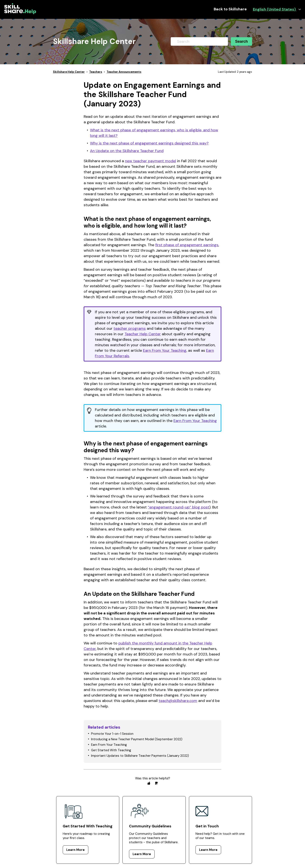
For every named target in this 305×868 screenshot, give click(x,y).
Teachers (96, 72)
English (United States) (275, 9)
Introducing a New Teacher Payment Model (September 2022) (137, 739)
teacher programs (130, 328)
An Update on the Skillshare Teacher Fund (127, 151)
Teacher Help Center (143, 334)
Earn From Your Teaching (165, 350)
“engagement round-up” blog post (179, 507)
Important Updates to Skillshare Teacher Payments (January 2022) (140, 756)
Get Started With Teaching (111, 750)
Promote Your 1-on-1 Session (112, 734)
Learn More (76, 850)
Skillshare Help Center (69, 72)
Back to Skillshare (230, 9)
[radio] (149, 783)
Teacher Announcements (124, 72)
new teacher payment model (150, 161)
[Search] (199, 41)
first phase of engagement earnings (187, 245)
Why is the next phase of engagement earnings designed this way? (149, 143)
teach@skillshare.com (178, 701)
